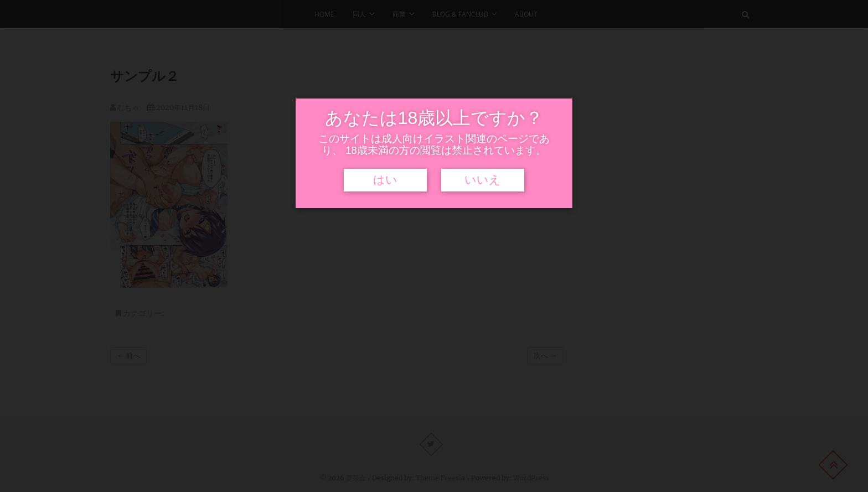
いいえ (483, 180)
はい (385, 180)
